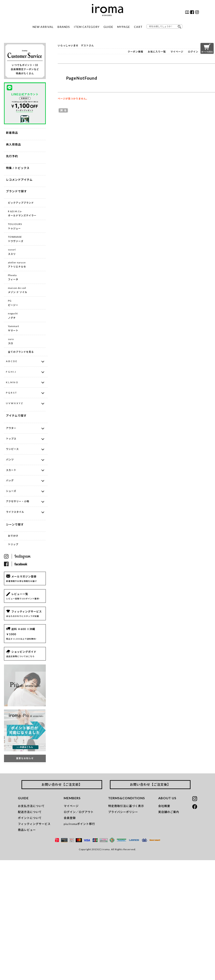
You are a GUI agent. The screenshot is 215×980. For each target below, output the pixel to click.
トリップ (13, 544)
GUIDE (108, 27)
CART (138, 27)
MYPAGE (124, 27)
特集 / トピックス (18, 168)
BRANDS (64, 27)
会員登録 (70, 818)
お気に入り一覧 (157, 52)
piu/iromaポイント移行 (79, 824)
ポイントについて (30, 818)
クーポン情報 (135, 52)
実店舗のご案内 (169, 812)
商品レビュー (27, 830)
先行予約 (12, 156)
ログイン (193, 52)
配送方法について (30, 812)
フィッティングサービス (34, 824)
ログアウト (86, 812)
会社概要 (164, 806)
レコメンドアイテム (19, 180)
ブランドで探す (16, 191)
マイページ (177, 52)
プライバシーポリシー (123, 812)
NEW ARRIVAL (43, 27)
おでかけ (13, 536)
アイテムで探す (16, 416)
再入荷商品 (13, 144)
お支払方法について (31, 806)
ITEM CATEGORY (87, 27)
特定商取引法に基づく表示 (126, 806)
